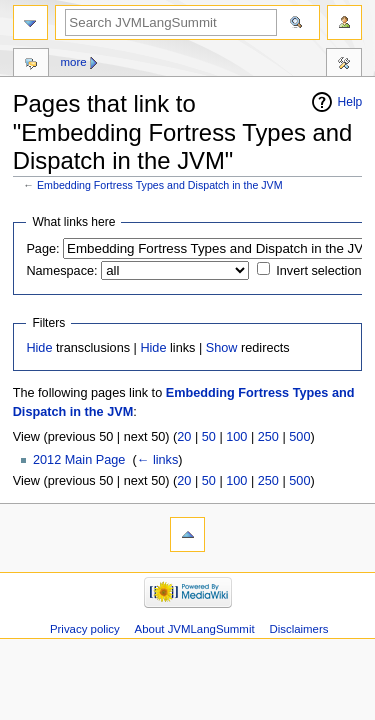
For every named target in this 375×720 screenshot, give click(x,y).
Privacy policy (85, 629)
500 (299, 437)
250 (268, 437)
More (73, 62)
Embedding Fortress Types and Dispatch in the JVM (160, 185)
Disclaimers (298, 629)
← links (158, 460)
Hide (39, 348)
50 (209, 437)
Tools (344, 65)
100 (236, 437)
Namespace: (61, 271)
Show (222, 348)
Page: (42, 249)
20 (184, 437)
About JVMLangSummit (195, 629)
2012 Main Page (79, 460)
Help (350, 102)
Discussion (31, 65)
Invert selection (318, 271)
